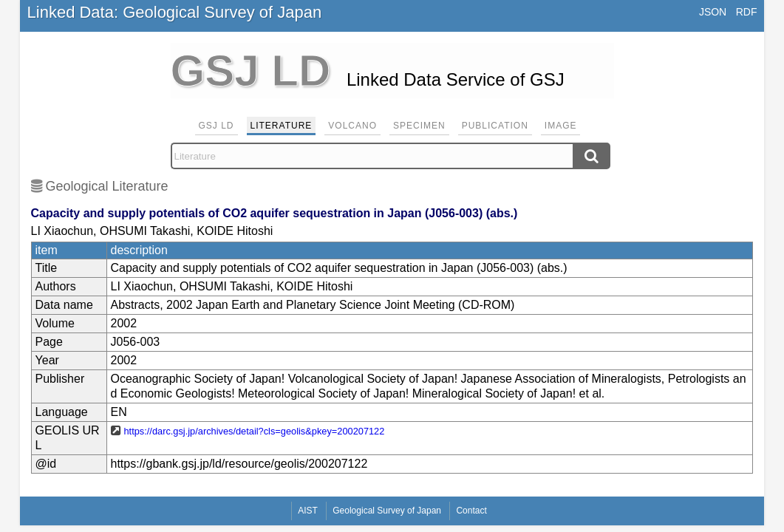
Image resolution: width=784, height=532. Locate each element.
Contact (471, 511)
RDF (747, 12)
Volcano (352, 126)
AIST (308, 511)
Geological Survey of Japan (387, 511)
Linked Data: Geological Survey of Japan (175, 12)
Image (561, 126)
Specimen (419, 126)
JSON (713, 12)
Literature (282, 126)
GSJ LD (217, 126)
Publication (495, 126)
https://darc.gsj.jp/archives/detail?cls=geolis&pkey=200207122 (255, 431)
